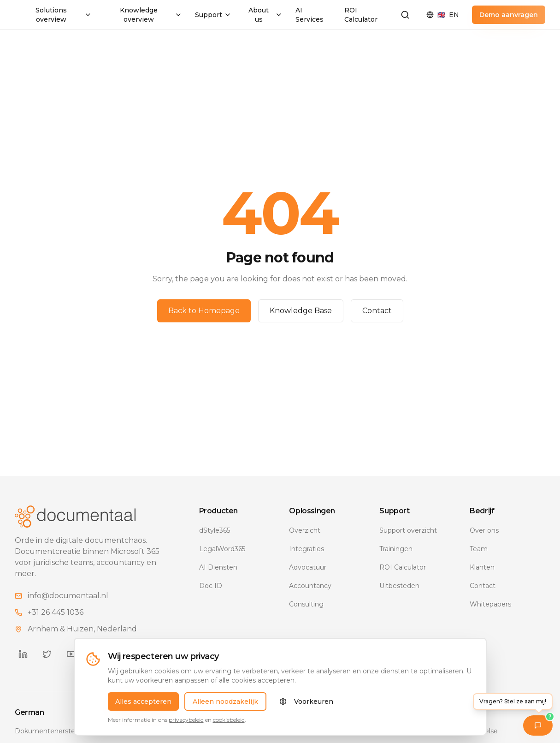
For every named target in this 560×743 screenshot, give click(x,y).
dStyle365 (215, 530)
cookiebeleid (229, 720)
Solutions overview (63, 15)
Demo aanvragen (509, 15)
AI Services (309, 15)
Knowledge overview (151, 15)
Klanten (482, 567)
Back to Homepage (204, 311)
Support (213, 15)
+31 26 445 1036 (56, 612)
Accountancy (310, 586)
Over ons (484, 530)
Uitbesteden (399, 586)
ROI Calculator (361, 15)
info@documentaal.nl (68, 596)
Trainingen (396, 549)
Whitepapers (490, 604)
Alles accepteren (143, 701)
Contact (377, 311)
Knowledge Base (301, 311)
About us (265, 15)
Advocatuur (308, 567)
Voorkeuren (306, 701)
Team (479, 549)
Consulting (306, 604)
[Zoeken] (405, 15)
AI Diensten (218, 567)
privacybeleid (186, 720)
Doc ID (211, 586)
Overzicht (305, 530)
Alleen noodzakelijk (225, 701)
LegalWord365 (222, 549)
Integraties (307, 549)
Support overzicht (408, 530)
